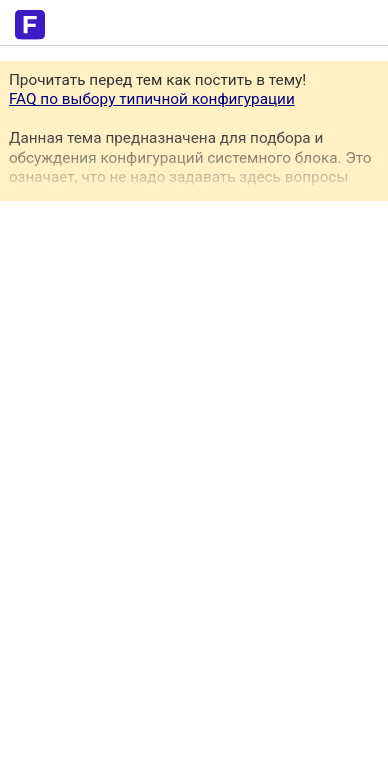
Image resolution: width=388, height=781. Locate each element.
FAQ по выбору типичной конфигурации (152, 99)
